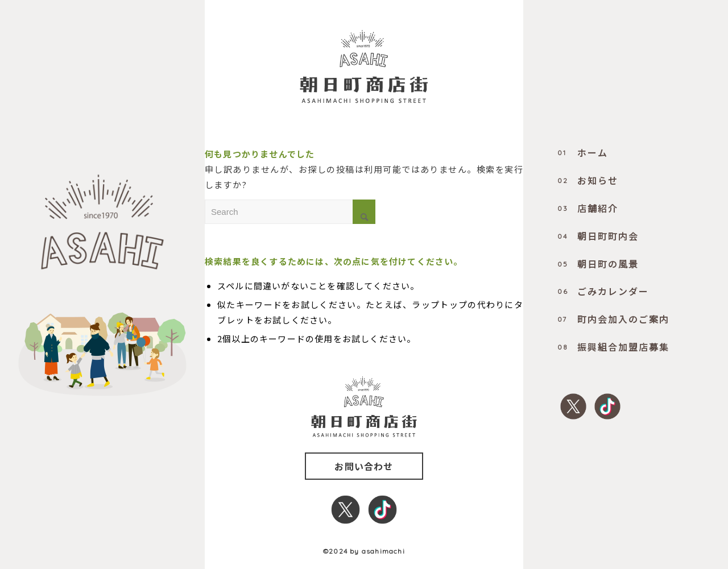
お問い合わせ (364, 466)
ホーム (583, 152)
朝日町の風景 (598, 264)
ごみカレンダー (603, 291)
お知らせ (588, 180)
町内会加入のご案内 (613, 319)
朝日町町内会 (598, 236)
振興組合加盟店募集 (613, 347)
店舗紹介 (588, 208)
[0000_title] (364, 67)
